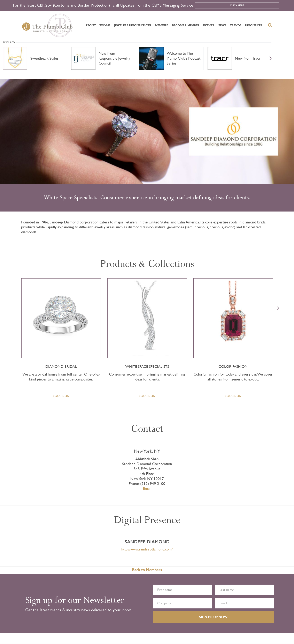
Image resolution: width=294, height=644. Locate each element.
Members (162, 25)
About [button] (91, 25)
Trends (235, 25)
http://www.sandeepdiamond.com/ (147, 549)
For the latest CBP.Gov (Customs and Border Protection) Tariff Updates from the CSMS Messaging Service (103, 5)
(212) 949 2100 (153, 484)
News (222, 25)
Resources (253, 25)
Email (147, 488)
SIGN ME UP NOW (213, 617)
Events (208, 25)
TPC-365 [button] (105, 25)
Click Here (237, 5)
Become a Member (186, 25)
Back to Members (147, 570)
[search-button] (270, 25)
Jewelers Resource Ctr (133, 25)
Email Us (61, 396)
